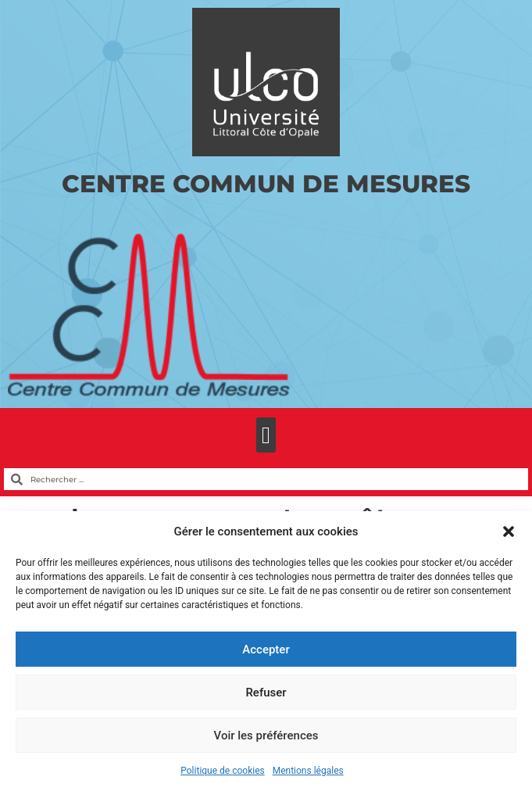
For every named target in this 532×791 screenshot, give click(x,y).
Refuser (266, 693)
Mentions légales (308, 771)
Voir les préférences (266, 736)
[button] (509, 532)
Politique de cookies (222, 771)
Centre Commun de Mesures (266, 184)
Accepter (266, 650)
